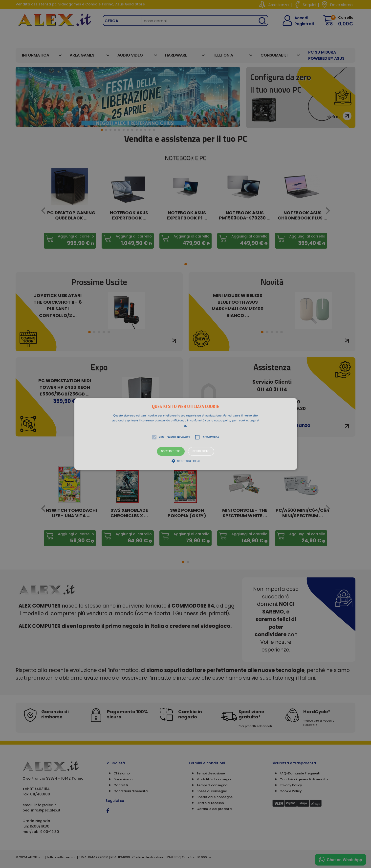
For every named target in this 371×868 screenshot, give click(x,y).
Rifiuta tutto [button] (201, 451)
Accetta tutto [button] (171, 451)
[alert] (185, 434)
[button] (186, 434)
